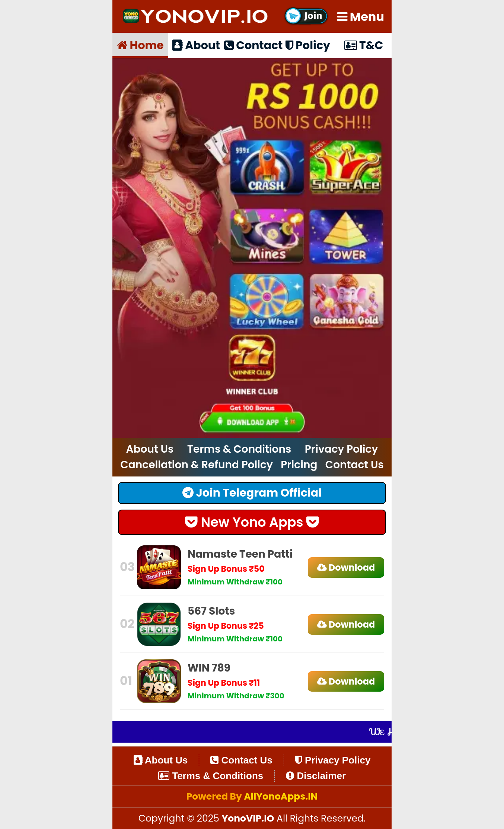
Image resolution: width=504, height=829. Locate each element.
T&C (364, 45)
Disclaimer (316, 776)
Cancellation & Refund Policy (197, 465)
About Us (150, 449)
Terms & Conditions (239, 449)
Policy (308, 45)
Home (140, 45)
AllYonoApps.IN (281, 796)
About (196, 45)
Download (346, 567)
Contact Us (355, 465)
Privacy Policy (342, 449)
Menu (361, 17)
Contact (252, 45)
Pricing (299, 465)
